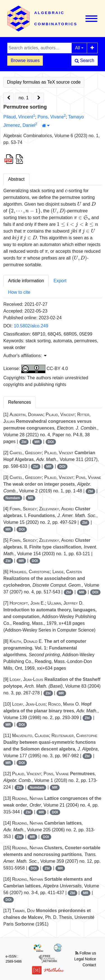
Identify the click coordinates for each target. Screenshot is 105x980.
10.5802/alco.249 (31, 326)
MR (37, 442)
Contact (89, 965)
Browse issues (25, 60)
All (78, 48)
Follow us (86, 953)
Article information (26, 281)
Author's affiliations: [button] (25, 356)
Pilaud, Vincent (18, 117)
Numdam (13, 498)
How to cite (19, 292)
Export (60, 281)
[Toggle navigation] (91, 19)
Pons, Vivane (51, 117)
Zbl (24, 442)
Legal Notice (85, 959)
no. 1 (24, 98)
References (20, 402)
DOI (51, 442)
